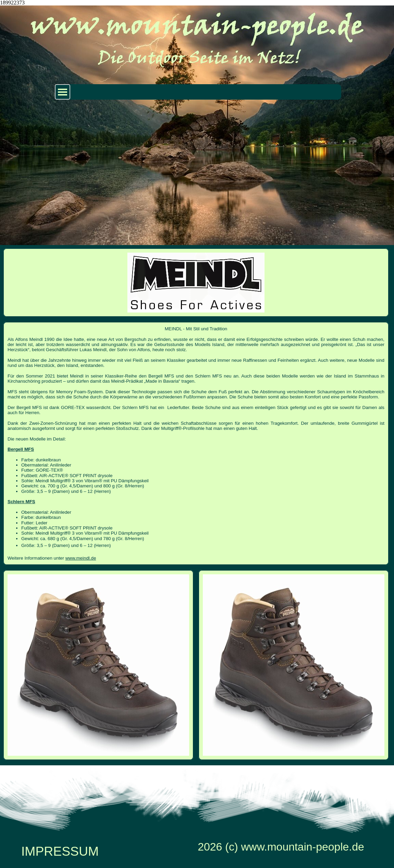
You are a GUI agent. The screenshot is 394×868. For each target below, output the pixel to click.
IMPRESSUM (60, 851)
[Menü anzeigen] (63, 92)
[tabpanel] (196, 443)
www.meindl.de (81, 558)
